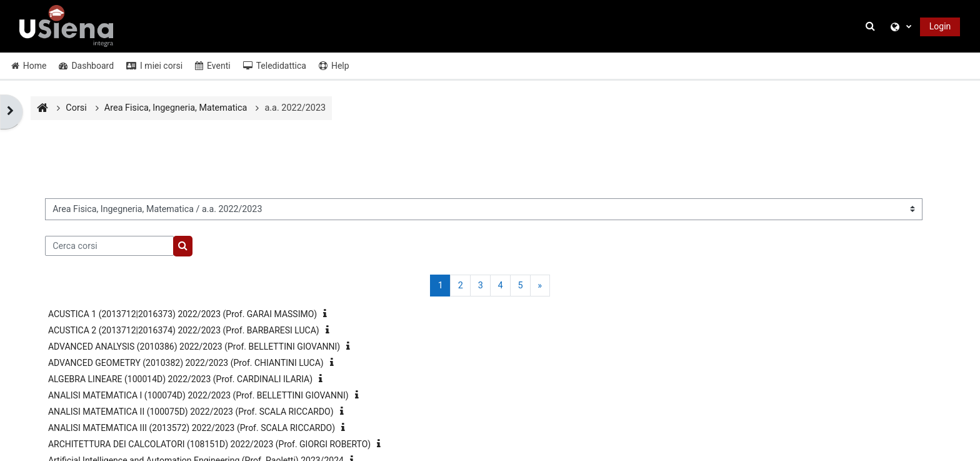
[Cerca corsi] (109, 246)
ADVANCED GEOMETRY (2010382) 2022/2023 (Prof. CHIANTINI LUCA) (186, 363)
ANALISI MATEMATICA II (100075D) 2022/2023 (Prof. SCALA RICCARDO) (191, 412)
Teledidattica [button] (275, 66)
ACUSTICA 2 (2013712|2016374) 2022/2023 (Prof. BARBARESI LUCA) (184, 330)
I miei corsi (154, 66)
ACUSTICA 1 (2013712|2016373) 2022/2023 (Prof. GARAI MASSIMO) (182, 314)
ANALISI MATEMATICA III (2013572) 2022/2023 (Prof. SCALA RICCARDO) (192, 428)
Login (940, 26)
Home (29, 66)
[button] (872, 27)
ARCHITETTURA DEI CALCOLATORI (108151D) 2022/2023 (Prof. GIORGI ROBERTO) (209, 444)
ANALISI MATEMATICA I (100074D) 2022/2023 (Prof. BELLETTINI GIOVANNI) (198, 395)
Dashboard (86, 66)
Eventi (213, 66)
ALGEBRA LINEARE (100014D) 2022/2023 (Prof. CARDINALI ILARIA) (180, 379)
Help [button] (334, 66)
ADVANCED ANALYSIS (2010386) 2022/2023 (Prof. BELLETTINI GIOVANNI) (194, 347)
